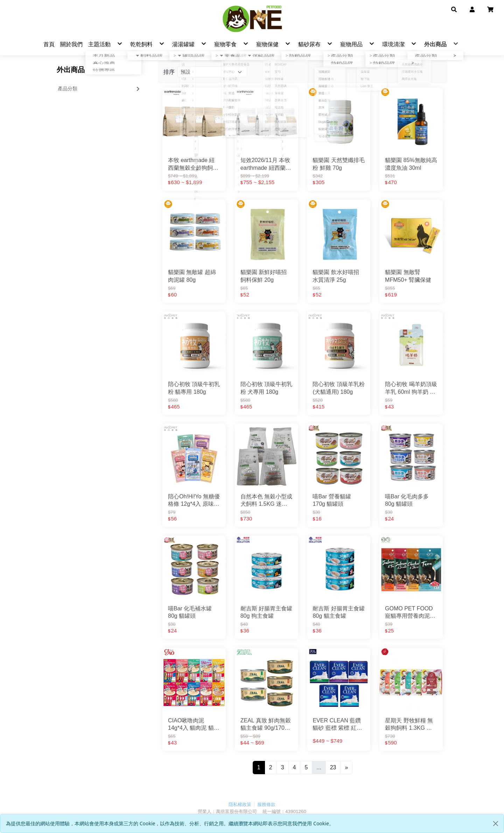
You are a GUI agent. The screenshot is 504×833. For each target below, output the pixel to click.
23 (333, 768)
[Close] (496, 824)
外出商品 (71, 70)
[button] (454, 9)
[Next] (346, 768)
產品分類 (99, 89)
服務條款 (266, 805)
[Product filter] (212, 73)
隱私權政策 (240, 805)
